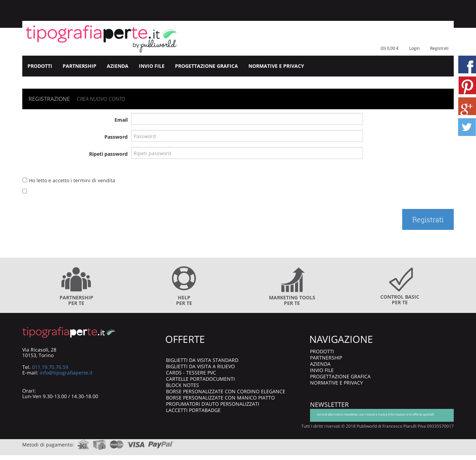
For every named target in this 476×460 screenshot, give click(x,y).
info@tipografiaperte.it (66, 373)
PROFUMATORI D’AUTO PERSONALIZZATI (213, 404)
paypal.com (161, 442)
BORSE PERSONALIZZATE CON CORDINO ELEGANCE (226, 391)
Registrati (439, 48)
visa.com (136, 442)
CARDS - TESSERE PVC (191, 373)
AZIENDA (118, 66)
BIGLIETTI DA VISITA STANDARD (202, 360)
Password (116, 137)
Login (414, 48)
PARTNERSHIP (80, 66)
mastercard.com (117, 442)
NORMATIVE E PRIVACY (276, 66)
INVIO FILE (152, 66)
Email (121, 120)
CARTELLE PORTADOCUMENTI (200, 379)
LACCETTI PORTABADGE (193, 410)
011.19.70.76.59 (50, 367)
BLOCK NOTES (183, 385)
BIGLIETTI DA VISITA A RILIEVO (200, 366)
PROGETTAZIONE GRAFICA (207, 66)
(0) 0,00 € (390, 48)
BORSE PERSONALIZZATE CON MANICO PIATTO (220, 398)
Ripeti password (108, 154)
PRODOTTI (40, 66)
